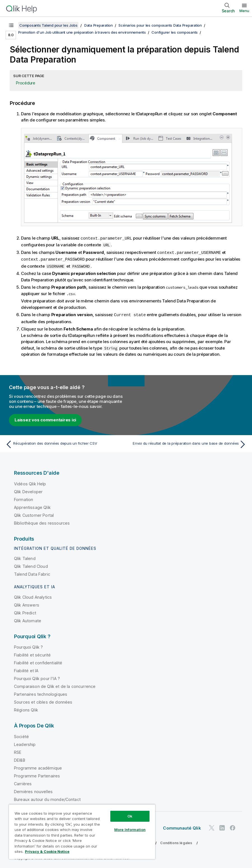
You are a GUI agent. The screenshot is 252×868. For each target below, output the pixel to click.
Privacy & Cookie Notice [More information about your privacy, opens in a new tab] (47, 851)
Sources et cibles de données (43, 701)
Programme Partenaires (37, 775)
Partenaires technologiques (41, 693)
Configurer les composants (175, 32)
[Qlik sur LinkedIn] (222, 827)
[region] (82, 832)
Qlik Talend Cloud (31, 565)
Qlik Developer (28, 491)
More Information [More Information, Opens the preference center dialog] (130, 830)
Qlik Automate (28, 620)
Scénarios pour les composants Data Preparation (160, 25)
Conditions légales (176, 842)
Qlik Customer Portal (34, 514)
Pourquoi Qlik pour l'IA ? (37, 677)
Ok (130, 816)
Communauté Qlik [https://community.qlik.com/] (182, 827)
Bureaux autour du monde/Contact (47, 798)
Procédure (26, 83)
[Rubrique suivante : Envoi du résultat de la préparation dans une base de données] (188, 443)
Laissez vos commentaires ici (45, 419)
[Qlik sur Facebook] (233, 827)
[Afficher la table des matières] (11, 25)
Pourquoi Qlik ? (28, 646)
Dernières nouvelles (33, 790)
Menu (244, 11)
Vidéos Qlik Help (30, 483)
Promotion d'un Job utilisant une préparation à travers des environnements (82, 32)
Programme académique (38, 767)
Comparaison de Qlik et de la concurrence (55, 685)
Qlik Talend (25, 557)
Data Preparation (99, 25)
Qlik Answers (27, 604)
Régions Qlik (26, 709)
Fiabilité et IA (26, 670)
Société (21, 735)
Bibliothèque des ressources (42, 522)
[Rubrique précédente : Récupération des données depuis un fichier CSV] (64, 443)
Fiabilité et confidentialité (38, 662)
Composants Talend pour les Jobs (48, 25)
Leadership (25, 743)
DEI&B (20, 759)
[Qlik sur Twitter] (212, 827)
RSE (18, 751)
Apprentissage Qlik (32, 506)
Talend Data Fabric (32, 573)
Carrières (23, 783)
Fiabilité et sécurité (32, 654)
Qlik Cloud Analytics (33, 596)
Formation (24, 498)
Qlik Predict (25, 612)
